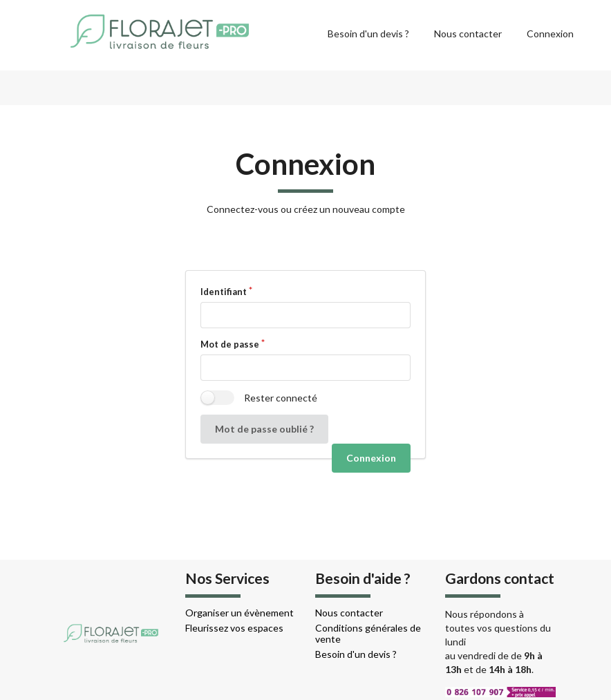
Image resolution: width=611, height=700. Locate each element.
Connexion (550, 34)
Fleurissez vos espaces (234, 628)
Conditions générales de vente (368, 633)
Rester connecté (281, 398)
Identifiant (224, 292)
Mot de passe (230, 344)
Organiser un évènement (239, 613)
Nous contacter (468, 34)
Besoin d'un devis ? (368, 34)
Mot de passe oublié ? (264, 429)
